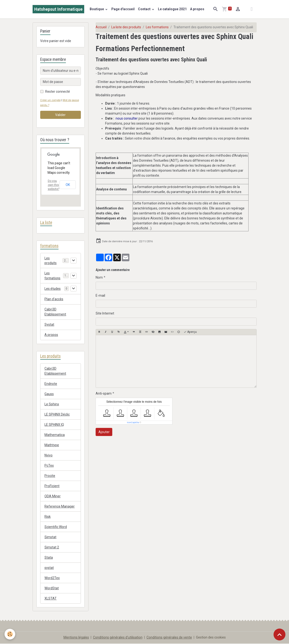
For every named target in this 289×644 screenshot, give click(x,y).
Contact (145, 9)
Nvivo (49, 455)
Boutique (97, 9)
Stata (49, 558)
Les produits (51, 261)
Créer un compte (50, 100)
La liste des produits (126, 27)
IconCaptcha (133, 422)
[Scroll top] (279, 634)
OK (68, 185)
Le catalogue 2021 (172, 9)
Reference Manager (60, 507)
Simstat (50, 537)
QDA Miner (53, 496)
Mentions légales (76, 638)
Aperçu (190, 332)
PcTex (49, 466)
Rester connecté (58, 92)
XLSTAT (51, 599)
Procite (50, 476)
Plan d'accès (54, 300)
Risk (48, 517)
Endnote (51, 384)
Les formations (157, 27)
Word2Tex (52, 578)
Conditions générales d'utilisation (118, 638)
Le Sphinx (52, 404)
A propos (197, 9)
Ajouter (104, 432)
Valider (60, 115)
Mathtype (52, 445)
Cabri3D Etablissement (55, 312)
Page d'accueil (123, 9)
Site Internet (105, 313)
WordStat (52, 588)
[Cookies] (10, 634)
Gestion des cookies (211, 638)
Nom (99, 277)
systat (49, 568)
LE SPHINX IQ (54, 425)
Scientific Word (56, 527)
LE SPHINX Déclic (57, 415)
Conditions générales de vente (169, 638)
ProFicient (52, 486)
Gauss (49, 394)
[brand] (58, 9)
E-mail (100, 295)
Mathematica (55, 435)
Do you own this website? (54, 185)
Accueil (101, 27)
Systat (49, 325)
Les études (53, 289)
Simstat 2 (52, 547)
